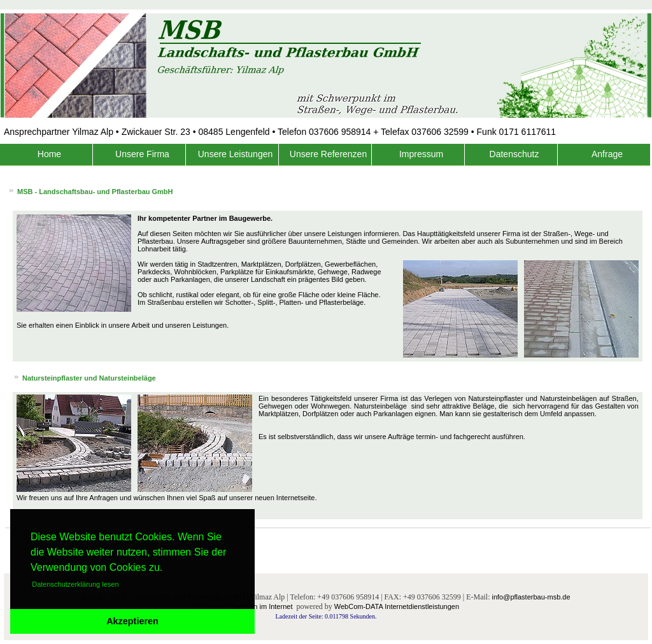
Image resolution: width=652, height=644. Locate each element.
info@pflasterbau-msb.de (531, 597)
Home (49, 154)
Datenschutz (514, 154)
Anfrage (607, 154)
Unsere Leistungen (236, 154)
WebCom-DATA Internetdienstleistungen (397, 606)
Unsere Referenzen (328, 154)
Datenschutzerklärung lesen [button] (75, 584)
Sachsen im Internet (262, 606)
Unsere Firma (142, 154)
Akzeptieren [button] (132, 621)
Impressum (421, 154)
